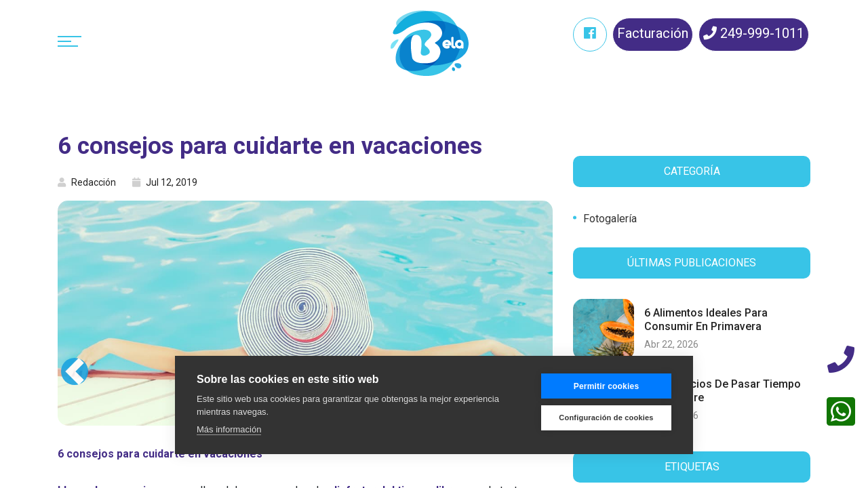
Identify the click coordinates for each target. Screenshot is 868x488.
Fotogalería (610, 219)
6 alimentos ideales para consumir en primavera (706, 319)
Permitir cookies (607, 386)
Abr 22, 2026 (671, 344)
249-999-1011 (754, 33)
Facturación (653, 33)
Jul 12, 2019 (165, 182)
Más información (229, 429)
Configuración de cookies (606, 418)
